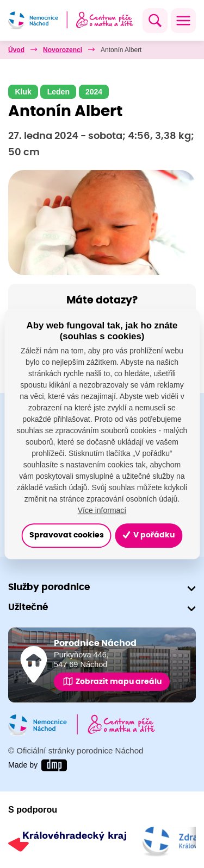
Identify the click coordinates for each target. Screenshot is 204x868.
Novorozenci (63, 50)
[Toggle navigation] (183, 21)
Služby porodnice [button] (49, 587)
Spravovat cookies (67, 536)
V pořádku (149, 536)
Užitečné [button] (28, 607)
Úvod (16, 50)
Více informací (102, 510)
